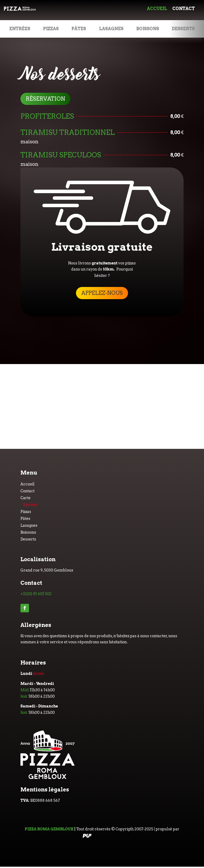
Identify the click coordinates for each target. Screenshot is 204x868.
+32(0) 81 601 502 (36, 594)
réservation (45, 99)
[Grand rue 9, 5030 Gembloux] (102, 406)
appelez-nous (102, 293)
